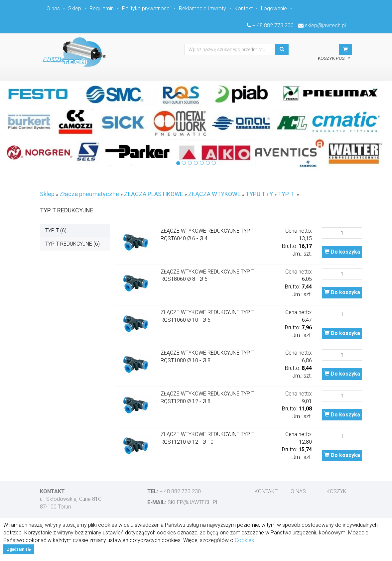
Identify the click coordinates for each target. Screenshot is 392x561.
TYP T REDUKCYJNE (67, 210)
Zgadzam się (19, 549)
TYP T (286, 194)
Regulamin (102, 8)
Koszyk (336, 491)
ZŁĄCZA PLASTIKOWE (154, 194)
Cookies (244, 540)
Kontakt (244, 8)
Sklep (75, 8)
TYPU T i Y (259, 194)
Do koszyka (342, 252)
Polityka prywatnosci (146, 8)
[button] (345, 50)
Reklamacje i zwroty (202, 8)
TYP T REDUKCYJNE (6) (72, 244)
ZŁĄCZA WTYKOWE (214, 194)
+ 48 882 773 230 (273, 25)
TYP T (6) (56, 230)
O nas (53, 8)
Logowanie (274, 8)
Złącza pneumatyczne (89, 194)
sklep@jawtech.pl (325, 25)
